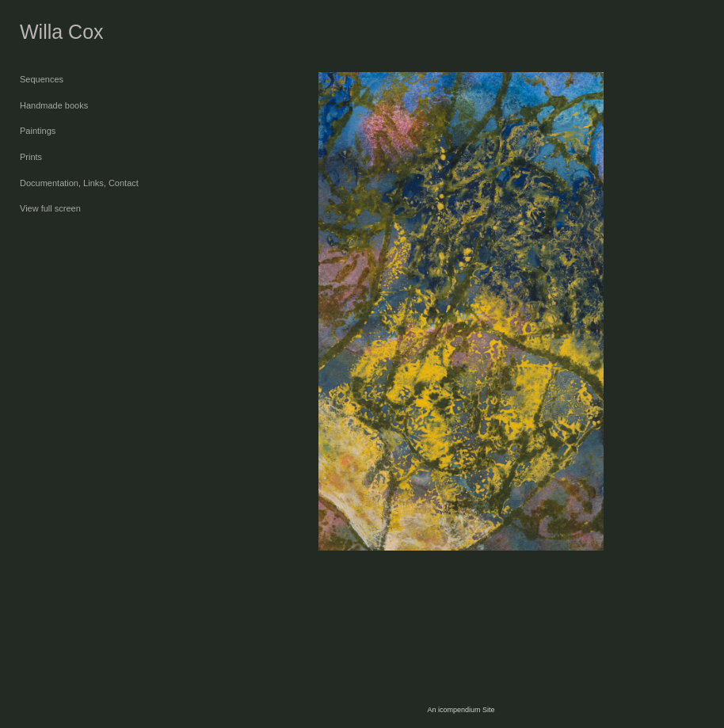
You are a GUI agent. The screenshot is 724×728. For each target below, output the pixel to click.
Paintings (38, 131)
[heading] (59, 32)
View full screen (50, 208)
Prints (31, 157)
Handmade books (54, 105)
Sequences (42, 79)
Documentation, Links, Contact (79, 183)
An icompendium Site (461, 710)
